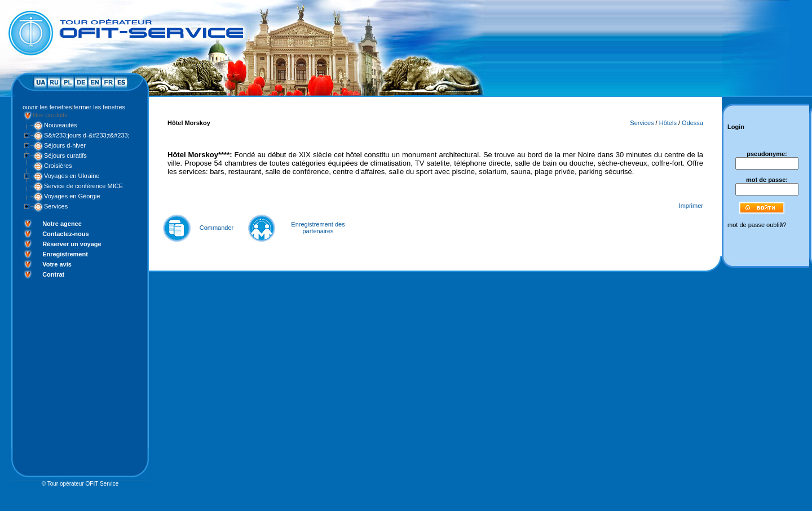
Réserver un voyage (72, 244)
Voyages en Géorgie (72, 196)
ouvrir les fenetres (47, 107)
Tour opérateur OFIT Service (83, 484)
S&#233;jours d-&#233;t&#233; (87, 135)
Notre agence (62, 224)
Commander (217, 228)
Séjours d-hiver (65, 145)
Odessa (692, 123)
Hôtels (668, 123)
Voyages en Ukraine (72, 176)
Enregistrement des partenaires (318, 228)
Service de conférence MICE (83, 186)
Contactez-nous (66, 234)
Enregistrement (65, 254)
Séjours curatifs (65, 155)
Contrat (53, 274)
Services (56, 206)
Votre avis (57, 264)
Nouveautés (61, 125)
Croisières (58, 166)
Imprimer (691, 206)
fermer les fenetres (99, 107)
